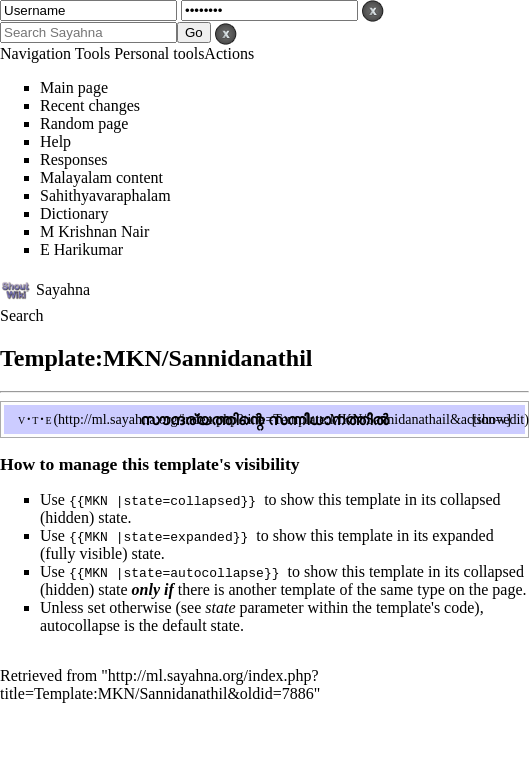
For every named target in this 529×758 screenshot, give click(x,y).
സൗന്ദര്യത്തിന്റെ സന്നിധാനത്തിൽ (264, 419)
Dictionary (74, 213)
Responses (74, 159)
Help (55, 141)
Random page (84, 123)
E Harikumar (81, 249)
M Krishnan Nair (94, 231)
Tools (92, 53)
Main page (74, 87)
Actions (229, 53)
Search (22, 315)
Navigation (35, 53)
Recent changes (90, 105)
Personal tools (159, 53)
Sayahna (63, 288)
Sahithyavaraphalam (105, 195)
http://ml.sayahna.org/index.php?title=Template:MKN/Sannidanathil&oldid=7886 (159, 684)
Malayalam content (101, 177)
